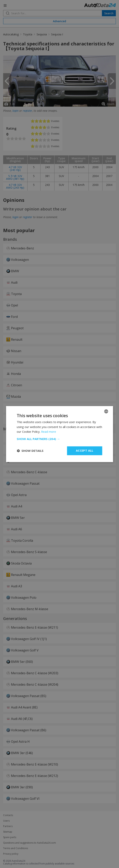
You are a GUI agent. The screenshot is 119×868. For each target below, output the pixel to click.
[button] (59, 439)
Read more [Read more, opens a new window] (49, 432)
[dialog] (59, 434)
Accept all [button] (85, 451)
